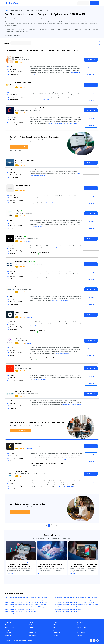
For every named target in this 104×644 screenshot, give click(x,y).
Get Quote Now (91, 60)
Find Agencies (32, 627)
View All (52, 580)
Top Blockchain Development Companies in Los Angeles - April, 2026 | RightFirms (75, 598)
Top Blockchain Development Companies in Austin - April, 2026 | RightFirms (26, 605)
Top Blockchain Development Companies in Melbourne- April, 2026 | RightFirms (27, 607)
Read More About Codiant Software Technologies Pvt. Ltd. (63, 123)
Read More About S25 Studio (39, 379)
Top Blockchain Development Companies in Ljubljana (20, 614)
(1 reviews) (29, 317)
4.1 (17, 165)
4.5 (17, 190)
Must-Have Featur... (82, 630)
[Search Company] (83, 3)
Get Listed (94, 3)
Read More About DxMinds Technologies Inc (46, 100)
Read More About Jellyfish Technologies (71, 405)
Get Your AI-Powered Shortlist (21, 430)
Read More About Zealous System (60, 300)
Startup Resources (34, 630)
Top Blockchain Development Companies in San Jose (68, 607)
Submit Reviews (53, 3)
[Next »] (57, 526)
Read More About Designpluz (60, 459)
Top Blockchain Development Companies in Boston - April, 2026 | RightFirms (74, 602)
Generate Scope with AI (19, 147)
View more (79, 635)
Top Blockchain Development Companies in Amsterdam (21, 612)
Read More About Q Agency (60, 248)
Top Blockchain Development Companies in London (67, 609)
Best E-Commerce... (82, 633)
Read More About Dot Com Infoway (44, 279)
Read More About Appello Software (38, 326)
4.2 (17, 292)
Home (7, 10)
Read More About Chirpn (36, 226)
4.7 (17, 241)
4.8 (17, 216)
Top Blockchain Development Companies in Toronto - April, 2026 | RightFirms (26, 602)
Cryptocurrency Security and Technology (18, 562)
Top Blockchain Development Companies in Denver (19, 609)
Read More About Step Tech (62, 353)
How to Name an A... (82, 627)
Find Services (32, 625)
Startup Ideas (32, 635)
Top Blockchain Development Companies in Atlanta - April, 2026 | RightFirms (26, 598)
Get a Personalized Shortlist (20, 512)
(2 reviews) (29, 241)
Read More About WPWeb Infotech (67, 487)
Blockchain (41, 562)
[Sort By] (21, 43)
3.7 (17, 87)
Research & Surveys (65, 3)
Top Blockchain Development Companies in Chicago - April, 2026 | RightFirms (74, 600)
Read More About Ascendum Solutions (53, 203)
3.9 (17, 62)
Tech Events (56, 635)
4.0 (17, 317)
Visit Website (91, 75)
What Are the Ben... (81, 625)
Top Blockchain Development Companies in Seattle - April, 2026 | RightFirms (26, 600)
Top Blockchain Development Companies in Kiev (66, 612)
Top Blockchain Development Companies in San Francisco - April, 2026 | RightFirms (75, 605)
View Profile (91, 68)
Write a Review (33, 633)
